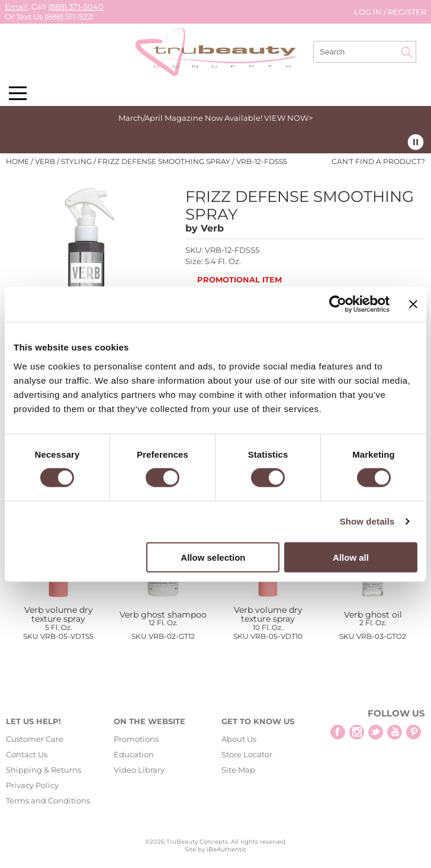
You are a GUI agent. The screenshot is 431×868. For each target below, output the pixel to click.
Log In (369, 12)
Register (407, 12)
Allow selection (213, 557)
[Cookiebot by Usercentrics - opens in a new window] (338, 304)
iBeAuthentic (227, 849)
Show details (367, 521)
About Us (239, 739)
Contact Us (27, 754)
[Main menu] (18, 93)
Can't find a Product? (378, 162)
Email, (17, 7)
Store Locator (247, 754)
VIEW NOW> (288, 118)
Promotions (136, 739)
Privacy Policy (32, 785)
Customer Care (35, 739)
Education (134, 754)
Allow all (351, 557)
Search (407, 52)
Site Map (238, 770)
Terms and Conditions (48, 801)
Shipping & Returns (44, 770)
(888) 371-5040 (76, 7)
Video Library (139, 770)
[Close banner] (413, 304)
